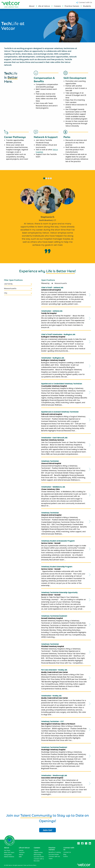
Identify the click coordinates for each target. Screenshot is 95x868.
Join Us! (47, 830)
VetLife (21, 850)
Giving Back (8, 855)
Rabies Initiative (9, 857)
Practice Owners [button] (72, 6)
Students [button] (87, 6)
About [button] (32, 6)
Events (66, 856)
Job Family (18, 284)
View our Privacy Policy (30, 865)
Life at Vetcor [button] (44, 6)
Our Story (7, 850)
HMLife (21, 855)
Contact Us (67, 852)
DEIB (20, 857)
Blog (65, 854)
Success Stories (39, 857)
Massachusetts (18, 289)
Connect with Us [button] (84, 2)
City (18, 293)
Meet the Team (9, 852)
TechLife (22, 852)
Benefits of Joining (55, 852)
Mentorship (37, 855)
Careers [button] (57, 6)
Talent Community (36, 815)
